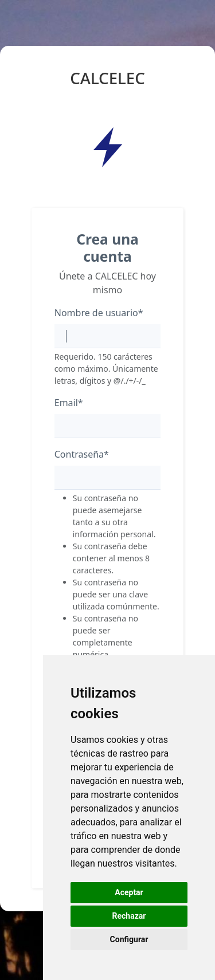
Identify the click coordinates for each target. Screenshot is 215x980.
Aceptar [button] (129, 892)
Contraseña (82, 454)
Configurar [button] (129, 939)
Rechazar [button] (129, 916)
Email (69, 403)
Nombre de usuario (99, 313)
